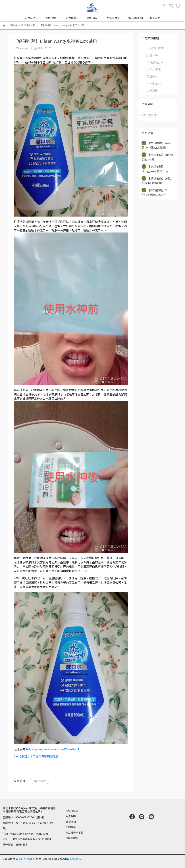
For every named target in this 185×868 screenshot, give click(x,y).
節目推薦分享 (155, 62)
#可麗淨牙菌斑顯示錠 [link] (45, 756)
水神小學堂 (154, 69)
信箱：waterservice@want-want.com (25, 834)
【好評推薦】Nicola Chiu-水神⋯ (158, 157)
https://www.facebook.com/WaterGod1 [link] (53, 749)
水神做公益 (154, 83)
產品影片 (152, 76)
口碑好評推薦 (155, 48)
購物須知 (71, 822)
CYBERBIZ (76, 859)
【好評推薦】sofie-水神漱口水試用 (157, 180)
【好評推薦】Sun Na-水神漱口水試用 (156, 192)
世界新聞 (152, 90)
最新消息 (155, 18)
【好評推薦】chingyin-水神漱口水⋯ (156, 169)
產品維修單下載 (74, 832)
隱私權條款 (72, 811)
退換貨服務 (72, 838)
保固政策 (71, 827)
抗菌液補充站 (135, 18)
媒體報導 (152, 55)
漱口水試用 (40, 781)
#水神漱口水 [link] (22, 756)
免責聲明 (71, 816)
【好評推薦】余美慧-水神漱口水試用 (156, 145)
